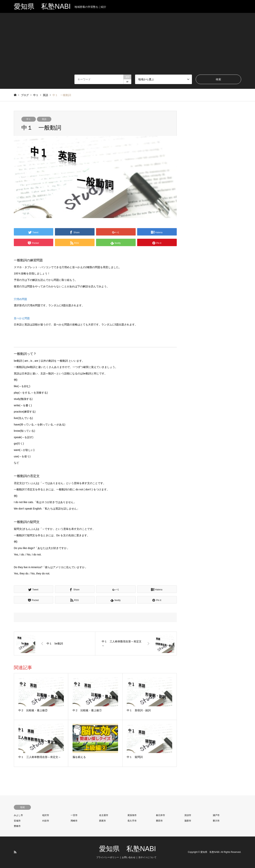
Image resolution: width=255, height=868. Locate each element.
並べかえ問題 (22, 318)
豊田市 (159, 821)
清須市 (188, 815)
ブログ (25, 95)
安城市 (17, 821)
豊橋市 (17, 826)
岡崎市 (74, 821)
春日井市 (160, 815)
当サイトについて (147, 857)
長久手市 (132, 821)
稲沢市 (46, 815)
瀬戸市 (216, 815)
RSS (15, 852)
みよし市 (18, 815)
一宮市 (74, 815)
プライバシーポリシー (108, 857)
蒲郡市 (188, 821)
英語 (44, 119)
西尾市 (102, 821)
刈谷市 (46, 821)
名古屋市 (104, 815)
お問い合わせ (129, 857)
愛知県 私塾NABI (127, 849)
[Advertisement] (127, 46)
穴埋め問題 (20, 299)
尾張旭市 (132, 815)
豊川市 (216, 821)
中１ (29, 119)
